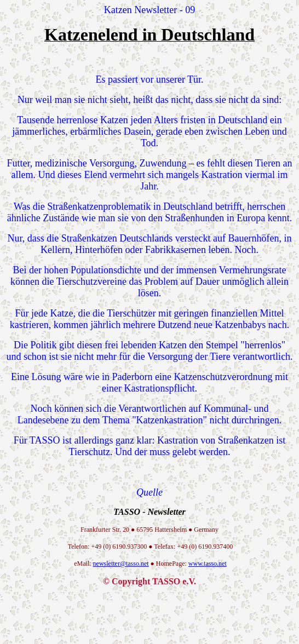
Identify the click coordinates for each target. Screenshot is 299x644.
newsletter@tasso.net (121, 563)
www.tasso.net (208, 563)
